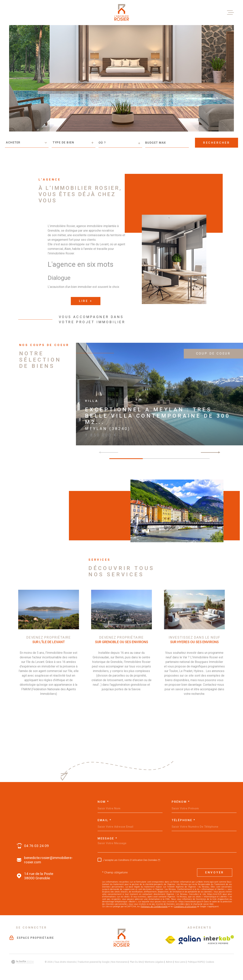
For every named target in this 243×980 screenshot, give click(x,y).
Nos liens (180, 962)
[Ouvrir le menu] (230, 13)
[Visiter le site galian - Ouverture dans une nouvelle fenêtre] (190, 940)
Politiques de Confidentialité (154, 906)
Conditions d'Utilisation (185, 906)
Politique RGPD (196, 962)
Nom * (103, 802)
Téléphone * (183, 820)
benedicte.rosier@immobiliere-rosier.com (48, 860)
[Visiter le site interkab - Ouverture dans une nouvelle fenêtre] (219, 940)
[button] (218, 452)
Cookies (210, 962)
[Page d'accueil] (121, 13)
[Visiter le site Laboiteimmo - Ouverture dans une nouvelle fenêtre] (22, 962)
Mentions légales (154, 962)
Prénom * (181, 802)
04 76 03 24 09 (36, 846)
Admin (169, 962)
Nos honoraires (119, 962)
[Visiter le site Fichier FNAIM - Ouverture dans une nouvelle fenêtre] (170, 940)
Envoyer (215, 872)
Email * (105, 820)
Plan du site (136, 962)
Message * (107, 838)
